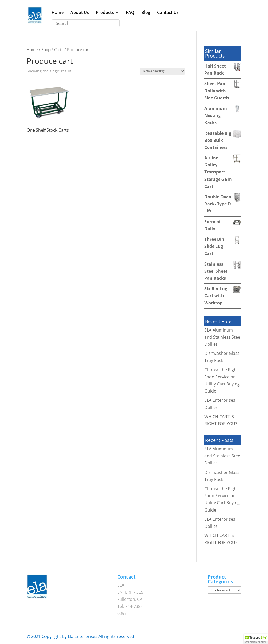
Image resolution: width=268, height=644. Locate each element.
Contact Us (168, 13)
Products (105, 13)
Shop (46, 49)
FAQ (130, 13)
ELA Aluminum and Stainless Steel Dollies (223, 337)
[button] (256, 639)
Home (58, 13)
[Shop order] (162, 71)
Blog (146, 13)
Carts (59, 49)
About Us (80, 13)
